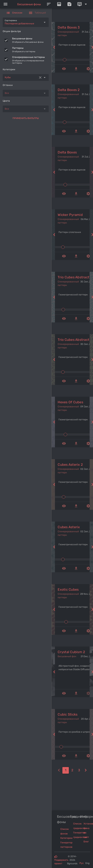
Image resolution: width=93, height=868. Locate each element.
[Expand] (83, 4)
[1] (66, 770)
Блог (86, 842)
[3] (79, 770)
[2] (72, 770)
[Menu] (5, 4)
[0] (59, 770)
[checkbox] (6, 40)
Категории (66, 838)
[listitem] (26, 40)
